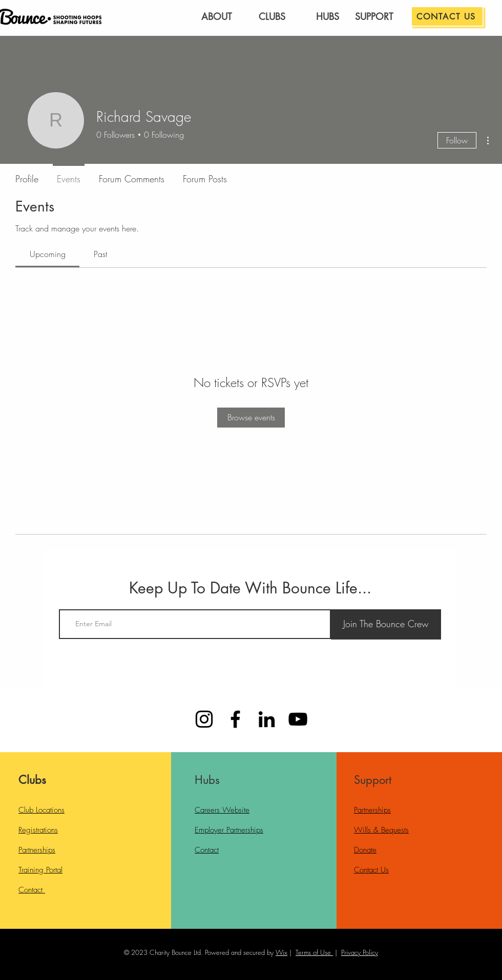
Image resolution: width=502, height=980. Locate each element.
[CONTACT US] (447, 16)
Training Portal (40, 870)
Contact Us (371, 870)
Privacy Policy (360, 952)
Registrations (38, 830)
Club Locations (41, 810)
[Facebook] (235, 719)
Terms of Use (313, 952)
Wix (281, 952)
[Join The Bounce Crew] (386, 624)
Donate (365, 850)
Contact (32, 890)
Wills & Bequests (381, 830)
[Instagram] (204, 719)
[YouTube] (298, 719)
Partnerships (37, 850)
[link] (48, 254)
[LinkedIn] (267, 719)
